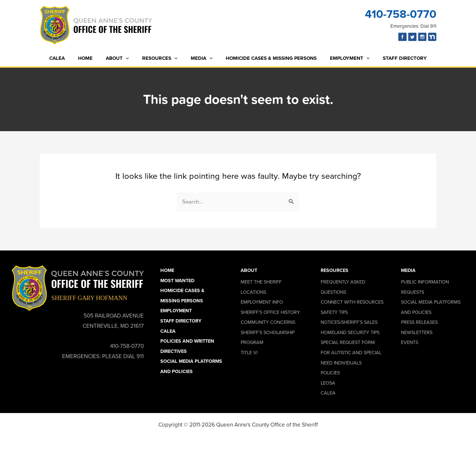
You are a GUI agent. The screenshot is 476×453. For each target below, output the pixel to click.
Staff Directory (393, 58)
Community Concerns (268, 322)
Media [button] (408, 270)
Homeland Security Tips (350, 332)
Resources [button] (335, 270)
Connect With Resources (352, 302)
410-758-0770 (401, 14)
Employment (341, 58)
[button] (131, 58)
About (122, 58)
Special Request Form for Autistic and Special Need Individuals (351, 353)
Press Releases (419, 322)
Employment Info (262, 302)
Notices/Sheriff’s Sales (349, 322)
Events (410, 343)
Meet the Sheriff (261, 282)
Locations (253, 292)
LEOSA (328, 383)
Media (200, 58)
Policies (330, 373)
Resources (161, 58)
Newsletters (417, 332)
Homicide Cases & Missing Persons (266, 58)
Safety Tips (334, 312)
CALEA (69, 58)
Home (94, 58)
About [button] (249, 270)
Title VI (249, 353)
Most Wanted (177, 281)
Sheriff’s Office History (270, 312)
